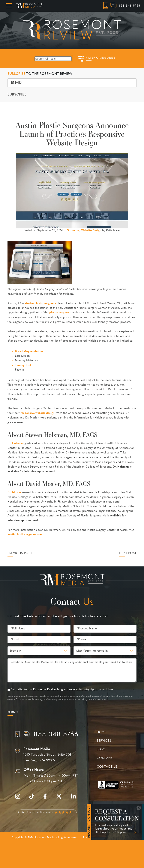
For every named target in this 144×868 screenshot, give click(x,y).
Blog (101, 750)
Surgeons (73, 231)
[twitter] (61, 799)
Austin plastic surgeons (40, 303)
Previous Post (20, 553)
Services (104, 741)
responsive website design (37, 413)
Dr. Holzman (16, 443)
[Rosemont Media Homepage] (30, 6)
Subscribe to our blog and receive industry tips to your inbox (62, 690)
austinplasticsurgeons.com (25, 535)
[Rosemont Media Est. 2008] (72, 581)
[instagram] (19, 799)
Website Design (91, 231)
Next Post (128, 553)
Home (102, 732)
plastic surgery (59, 313)
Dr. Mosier (14, 492)
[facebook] (47, 799)
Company (105, 758)
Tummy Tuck (23, 365)
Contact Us (107, 767)
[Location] (47, 755)
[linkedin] (75, 799)
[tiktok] (34, 799)
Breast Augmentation (29, 351)
